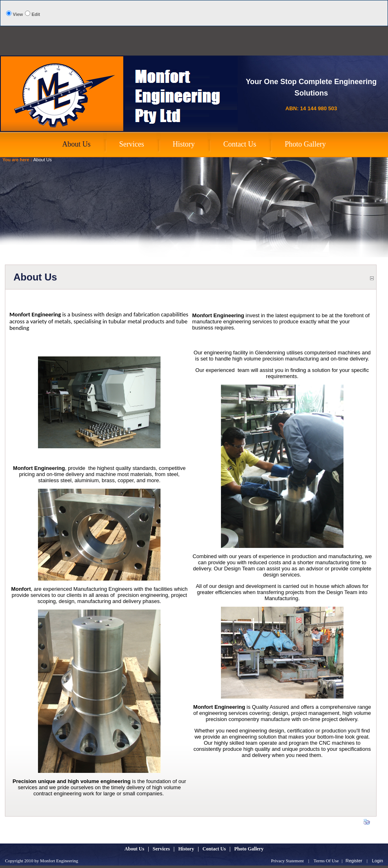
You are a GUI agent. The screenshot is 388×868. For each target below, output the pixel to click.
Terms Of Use (326, 861)
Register (354, 861)
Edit (36, 14)
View (18, 14)
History (186, 849)
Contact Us (214, 849)
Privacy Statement (288, 861)
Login (378, 861)
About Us (43, 160)
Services (161, 849)
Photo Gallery (249, 849)
